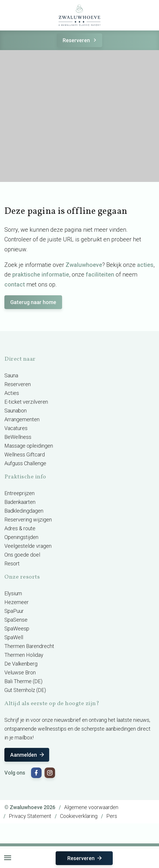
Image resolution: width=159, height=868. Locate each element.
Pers (112, 816)
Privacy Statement (30, 816)
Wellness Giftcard (25, 455)
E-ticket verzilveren (26, 402)
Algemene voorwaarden (91, 807)
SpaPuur (14, 611)
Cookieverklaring (79, 816)
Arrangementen (22, 419)
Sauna (11, 375)
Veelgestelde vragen (28, 546)
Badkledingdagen (24, 511)
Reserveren (80, 40)
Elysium (13, 593)
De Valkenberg (21, 664)
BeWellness (18, 437)
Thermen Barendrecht (29, 646)
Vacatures (16, 428)
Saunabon (16, 411)
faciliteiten (100, 274)
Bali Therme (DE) (23, 681)
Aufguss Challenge (25, 463)
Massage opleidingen (29, 446)
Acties (12, 393)
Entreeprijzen (19, 493)
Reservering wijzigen (28, 520)
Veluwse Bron (20, 672)
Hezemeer (17, 602)
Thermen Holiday (24, 655)
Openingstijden (21, 537)
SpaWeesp (17, 629)
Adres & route (20, 528)
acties (145, 265)
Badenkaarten (20, 502)
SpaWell (14, 637)
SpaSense (16, 620)
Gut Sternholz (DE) (25, 690)
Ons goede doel (22, 555)
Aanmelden (28, 755)
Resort (12, 563)
